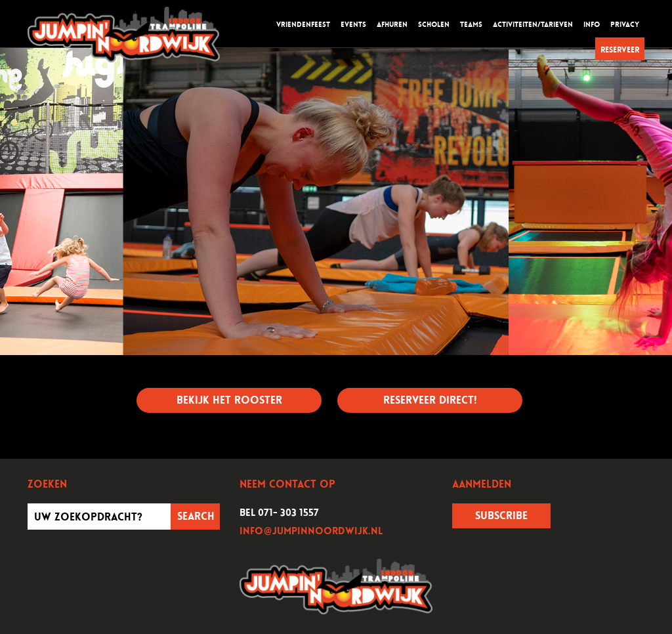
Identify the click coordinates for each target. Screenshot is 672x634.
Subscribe (501, 516)
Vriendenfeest (303, 25)
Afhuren (392, 25)
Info (592, 25)
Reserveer (620, 50)
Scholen (434, 25)
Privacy (625, 25)
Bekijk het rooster (229, 400)
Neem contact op (287, 484)
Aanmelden (482, 484)
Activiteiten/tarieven (533, 25)
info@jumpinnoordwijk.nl (311, 531)
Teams (471, 25)
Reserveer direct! (430, 400)
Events (353, 25)
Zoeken (47, 484)
